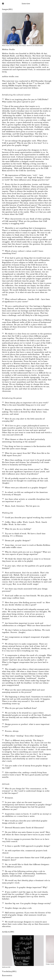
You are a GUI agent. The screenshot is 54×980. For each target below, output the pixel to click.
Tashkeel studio (9, 109)
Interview (26, 4)
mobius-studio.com (10, 77)
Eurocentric (7, 976)
